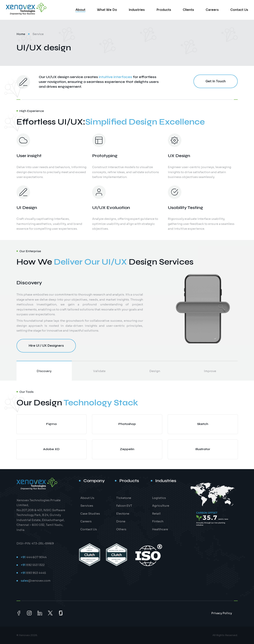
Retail (156, 514)
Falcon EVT (124, 506)
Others (121, 529)
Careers (212, 10)
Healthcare (160, 529)
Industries (137, 10)
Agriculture (161, 506)
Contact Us (239, 10)
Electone (123, 514)
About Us (87, 498)
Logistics (159, 498)
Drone (121, 521)
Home (21, 34)
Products (164, 10)
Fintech (158, 521)
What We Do (107, 10)
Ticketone (124, 498)
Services (87, 506)
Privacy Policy (222, 613)
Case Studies (90, 514)
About (80, 10)
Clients (188, 10)
